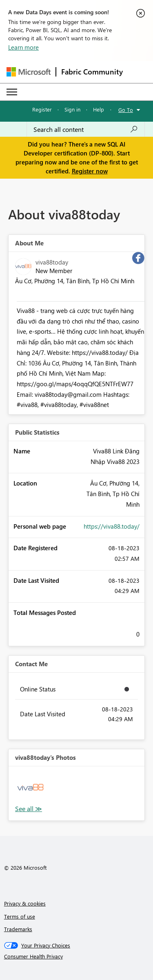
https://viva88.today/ (112, 526)
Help (99, 109)
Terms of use (20, 916)
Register (42, 109)
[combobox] (86, 129)
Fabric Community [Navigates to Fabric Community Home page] (92, 72)
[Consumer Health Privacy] (77, 956)
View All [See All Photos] (29, 809)
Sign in (72, 109)
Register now (90, 171)
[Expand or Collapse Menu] (12, 92)
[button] (30, 788)
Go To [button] (126, 110)
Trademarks (18, 929)
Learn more (23, 47)
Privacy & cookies (25, 903)
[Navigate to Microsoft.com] (29, 72)
